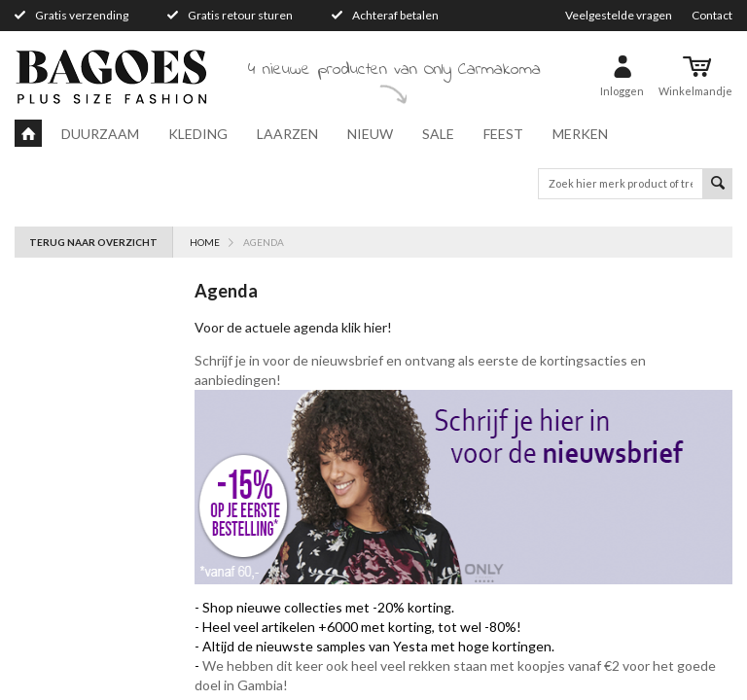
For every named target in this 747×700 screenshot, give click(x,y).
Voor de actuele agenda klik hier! (295, 327)
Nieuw (370, 134)
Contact (712, 15)
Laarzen (287, 134)
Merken (580, 134)
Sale (438, 134)
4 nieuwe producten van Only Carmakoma (394, 70)
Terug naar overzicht (93, 242)
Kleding (198, 134)
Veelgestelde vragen (619, 15)
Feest (503, 134)
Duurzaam (100, 134)
